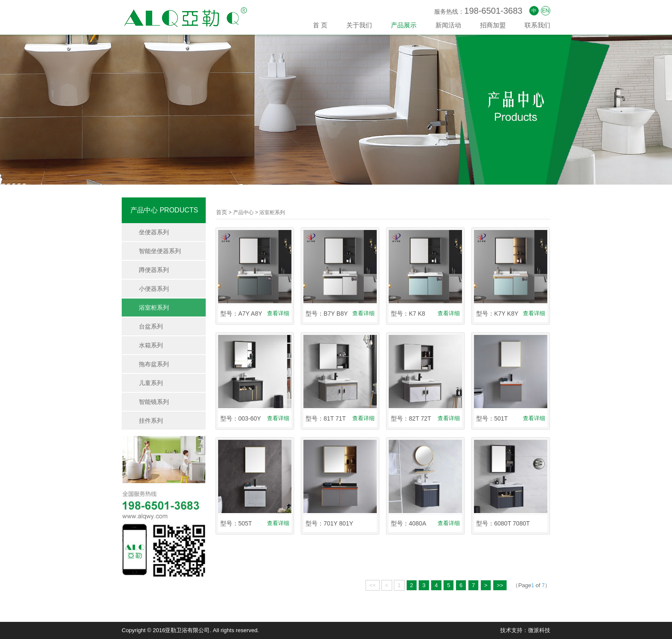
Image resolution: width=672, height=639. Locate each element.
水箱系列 (151, 345)
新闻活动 (448, 25)
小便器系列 (154, 289)
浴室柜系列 (154, 308)
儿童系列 (151, 383)
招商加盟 (493, 25)
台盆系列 (151, 326)
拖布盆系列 (154, 364)
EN (546, 11)
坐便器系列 (154, 232)
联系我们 (537, 25)
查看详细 (278, 313)
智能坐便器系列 (160, 251)
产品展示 (404, 25)
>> (500, 585)
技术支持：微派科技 (525, 630)
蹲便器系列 (154, 270)
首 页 (320, 25)
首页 (222, 212)
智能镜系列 (154, 402)
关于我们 (359, 25)
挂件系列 (151, 421)
